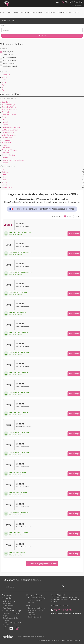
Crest (4, 117)
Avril (4, 85)
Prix (77, 216)
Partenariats (7, 604)
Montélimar (6, 143)
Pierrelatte (6, 148)
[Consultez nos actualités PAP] (17, 628)
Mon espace (32, 615)
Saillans (5, 158)
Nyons (4, 145)
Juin (3, 90)
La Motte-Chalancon (10, 130)
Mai (3, 88)
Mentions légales (44, 641)
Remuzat (5, 153)
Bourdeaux (6, 102)
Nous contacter (9, 606)
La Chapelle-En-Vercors (11, 127)
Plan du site (56, 641)
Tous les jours (8, 52)
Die (3, 120)
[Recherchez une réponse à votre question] (63, 587)
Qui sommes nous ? (10, 601)
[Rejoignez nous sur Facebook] (5, 628)
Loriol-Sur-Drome (9, 135)
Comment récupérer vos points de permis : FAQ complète (36, 610)
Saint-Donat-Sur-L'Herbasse (13, 160)
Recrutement (8, 608)
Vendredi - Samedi (10, 66)
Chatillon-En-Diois (9, 115)
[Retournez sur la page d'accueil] (8, 636)
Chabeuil (5, 112)
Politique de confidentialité (72, 641)
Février (5, 80)
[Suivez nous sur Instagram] (11, 628)
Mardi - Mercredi (10, 58)
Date (69, 216)
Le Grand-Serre (8, 132)
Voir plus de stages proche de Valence (42, 564)
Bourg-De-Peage (8, 105)
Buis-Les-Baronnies (9, 110)
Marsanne (6, 140)
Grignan (5, 125)
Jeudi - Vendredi (9, 63)
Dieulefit (5, 122)
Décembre (6, 75)
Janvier (5, 77)
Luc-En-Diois (7, 138)
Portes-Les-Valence (9, 150)
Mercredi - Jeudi (9, 61)
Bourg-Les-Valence (9, 107)
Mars (4, 82)
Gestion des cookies (35, 617)
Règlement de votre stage (37, 598)
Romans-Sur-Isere (9, 155)
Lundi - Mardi (8, 55)
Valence (5, 163)
